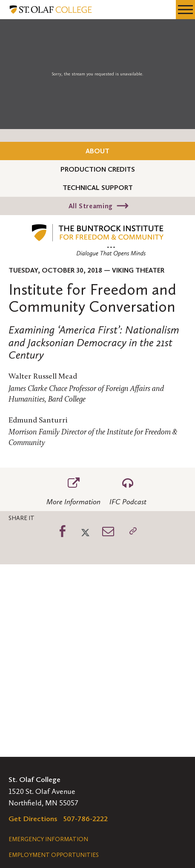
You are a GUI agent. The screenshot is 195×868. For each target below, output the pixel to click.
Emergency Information (48, 839)
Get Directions (33, 819)
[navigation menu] (185, 10)
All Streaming (91, 206)
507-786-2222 (86, 819)
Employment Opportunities (54, 855)
